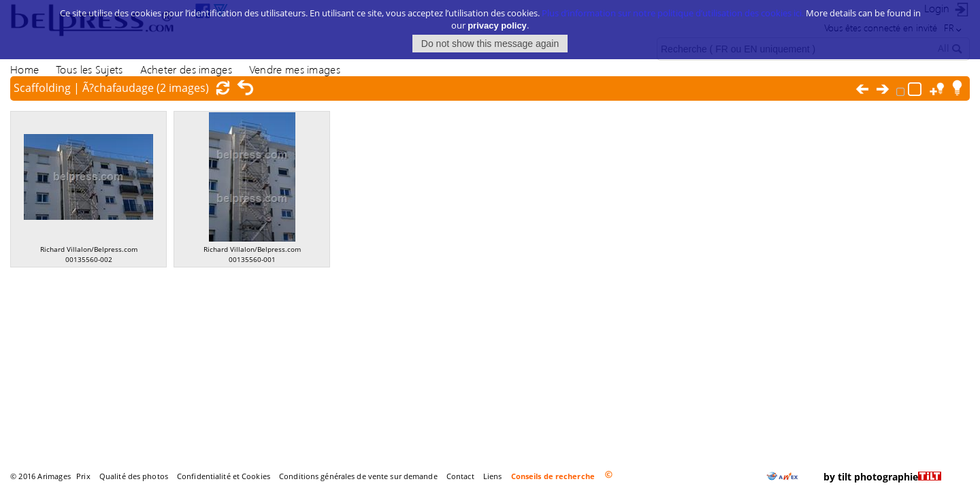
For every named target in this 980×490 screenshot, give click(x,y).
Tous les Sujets (89, 69)
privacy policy (497, 24)
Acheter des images (186, 69)
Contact (460, 476)
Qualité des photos (134, 476)
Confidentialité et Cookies (224, 476)
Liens (493, 476)
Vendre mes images (295, 69)
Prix (83, 476)
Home (24, 69)
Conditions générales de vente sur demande (358, 476)
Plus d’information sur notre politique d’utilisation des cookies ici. (673, 12)
